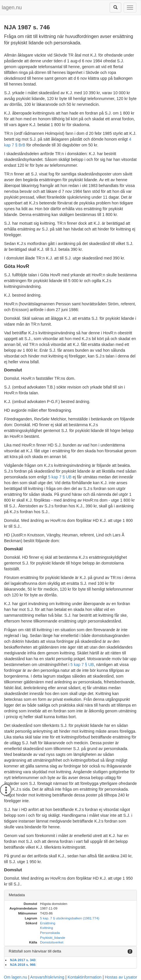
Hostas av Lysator (121, 977)
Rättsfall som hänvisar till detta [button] (35, 951)
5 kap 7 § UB (60, 477)
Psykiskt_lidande (53, 938)
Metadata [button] (17, 895)
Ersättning (48, 923)
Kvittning (47, 928)
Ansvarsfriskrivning (47, 977)
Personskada (50, 933)
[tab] (70, 895)
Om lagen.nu (15, 977)
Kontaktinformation (85, 977)
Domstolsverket (52, 942)
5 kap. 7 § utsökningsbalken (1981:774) (70, 918)
